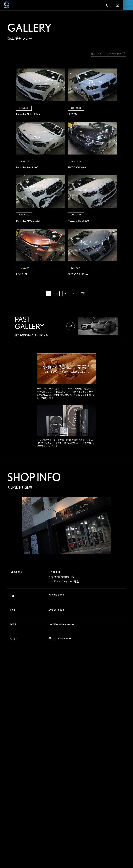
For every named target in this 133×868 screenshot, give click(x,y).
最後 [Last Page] (83, 294)
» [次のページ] (73, 294)
